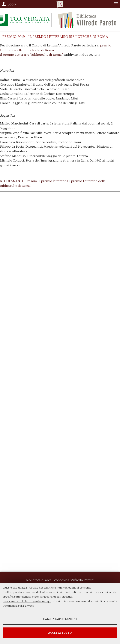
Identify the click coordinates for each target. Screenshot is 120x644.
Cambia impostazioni (60, 619)
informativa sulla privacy (18, 606)
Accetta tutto (60, 633)
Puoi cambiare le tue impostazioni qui (27, 601)
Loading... (60, 338)
